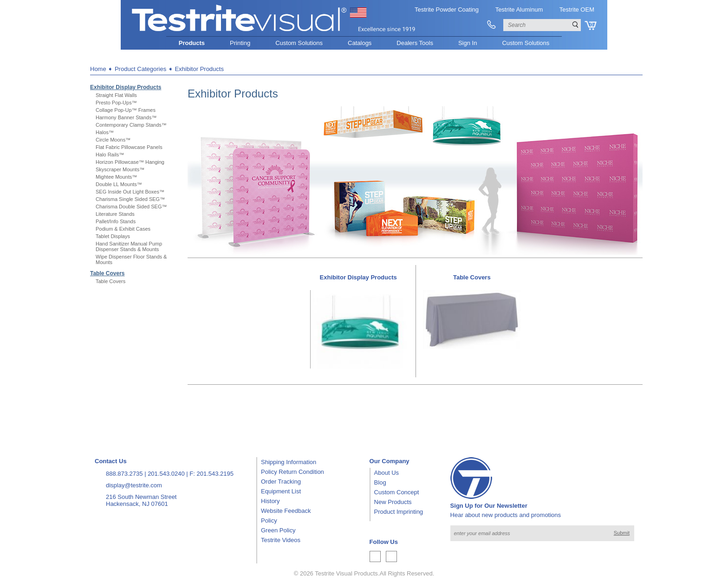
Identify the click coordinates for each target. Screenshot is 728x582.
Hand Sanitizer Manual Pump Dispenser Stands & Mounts (129, 246)
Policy (269, 521)
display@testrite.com (134, 485)
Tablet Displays (113, 236)
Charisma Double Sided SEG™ (131, 207)
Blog (380, 482)
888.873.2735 (124, 474)
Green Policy (278, 530)
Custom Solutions (299, 43)
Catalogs (360, 43)
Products (192, 43)
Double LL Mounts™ (119, 184)
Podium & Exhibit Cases (123, 229)
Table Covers (107, 273)
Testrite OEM (577, 10)
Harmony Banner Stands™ (126, 117)
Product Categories (140, 69)
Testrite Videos (281, 540)
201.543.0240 (166, 474)
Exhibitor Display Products (126, 87)
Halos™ (105, 132)
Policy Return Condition (292, 472)
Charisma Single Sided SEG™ (130, 199)
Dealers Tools (415, 43)
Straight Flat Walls (116, 95)
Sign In (468, 43)
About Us (387, 473)
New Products (393, 502)
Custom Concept (397, 492)
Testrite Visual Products (346, 573)
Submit (622, 533)
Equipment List (281, 491)
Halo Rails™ (110, 155)
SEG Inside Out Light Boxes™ (130, 192)
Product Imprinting (399, 512)
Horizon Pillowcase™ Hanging (130, 162)
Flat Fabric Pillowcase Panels (129, 147)
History (270, 501)
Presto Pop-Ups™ (116, 103)
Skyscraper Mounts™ (120, 169)
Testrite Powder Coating (447, 10)
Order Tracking (281, 482)
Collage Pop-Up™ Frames (126, 110)
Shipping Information (289, 462)
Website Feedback (286, 511)
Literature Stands (115, 214)
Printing (240, 43)
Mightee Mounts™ (116, 177)
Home (98, 69)
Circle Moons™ (113, 140)
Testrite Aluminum (519, 10)
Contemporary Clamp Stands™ (131, 125)
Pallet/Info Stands (116, 221)
